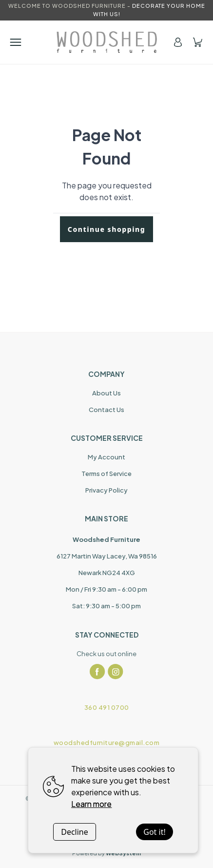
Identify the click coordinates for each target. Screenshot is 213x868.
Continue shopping (106, 229)
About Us (106, 393)
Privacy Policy (106, 490)
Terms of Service (106, 474)
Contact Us (106, 410)
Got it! (154, 832)
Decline (75, 832)
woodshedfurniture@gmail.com (107, 743)
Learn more (91, 804)
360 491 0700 (107, 707)
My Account (106, 457)
